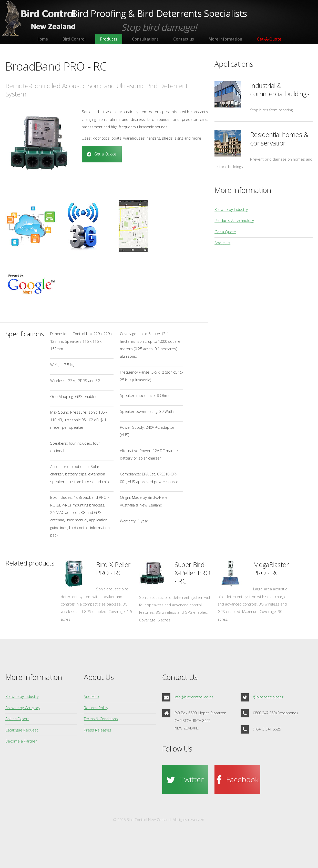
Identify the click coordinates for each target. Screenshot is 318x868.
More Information (225, 39)
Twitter (192, 779)
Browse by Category (23, 708)
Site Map (91, 696)
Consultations (145, 39)
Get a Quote (105, 154)
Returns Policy (96, 708)
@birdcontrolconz (268, 697)
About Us (222, 243)
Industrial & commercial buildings (280, 90)
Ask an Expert (17, 719)
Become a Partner (21, 741)
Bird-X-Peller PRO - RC (113, 569)
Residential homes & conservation (279, 139)
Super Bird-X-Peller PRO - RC (192, 573)
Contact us (184, 39)
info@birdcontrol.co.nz (194, 697)
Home (42, 39)
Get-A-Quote (269, 39)
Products (109, 39)
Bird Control (74, 39)
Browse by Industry (231, 209)
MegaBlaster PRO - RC (271, 569)
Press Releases (98, 730)
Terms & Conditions (101, 719)
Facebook (242, 779)
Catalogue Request (22, 730)
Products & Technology (234, 220)
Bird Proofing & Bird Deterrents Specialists (159, 13)
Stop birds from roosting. (272, 110)
